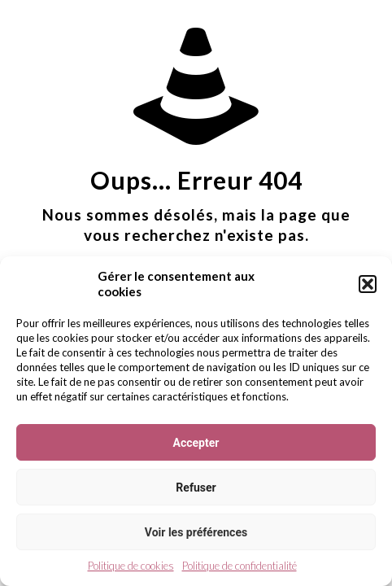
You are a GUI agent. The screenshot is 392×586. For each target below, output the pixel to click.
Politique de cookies (131, 566)
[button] (368, 284)
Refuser (196, 488)
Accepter (196, 443)
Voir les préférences (196, 532)
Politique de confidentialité (240, 566)
